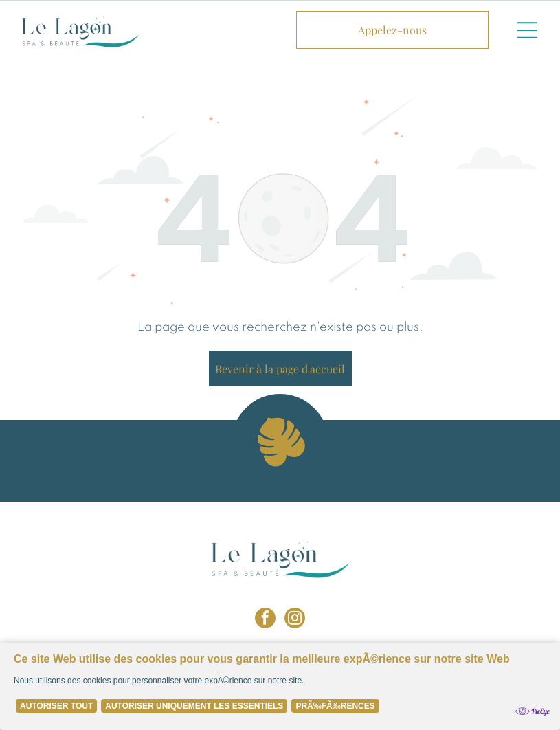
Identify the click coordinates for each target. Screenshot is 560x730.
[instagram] (295, 620)
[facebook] (265, 620)
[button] (527, 30)
